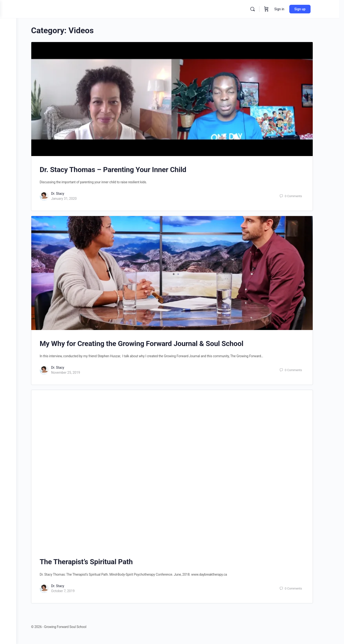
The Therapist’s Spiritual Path (94, 562)
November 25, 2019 (74, 373)
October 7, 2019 (71, 591)
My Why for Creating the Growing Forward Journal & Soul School (150, 344)
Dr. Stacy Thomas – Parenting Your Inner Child (121, 170)
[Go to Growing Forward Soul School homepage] (66, 9)
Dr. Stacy (66, 194)
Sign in (290, 9)
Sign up (310, 9)
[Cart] (277, 9)
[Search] (263, 9)
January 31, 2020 (72, 199)
